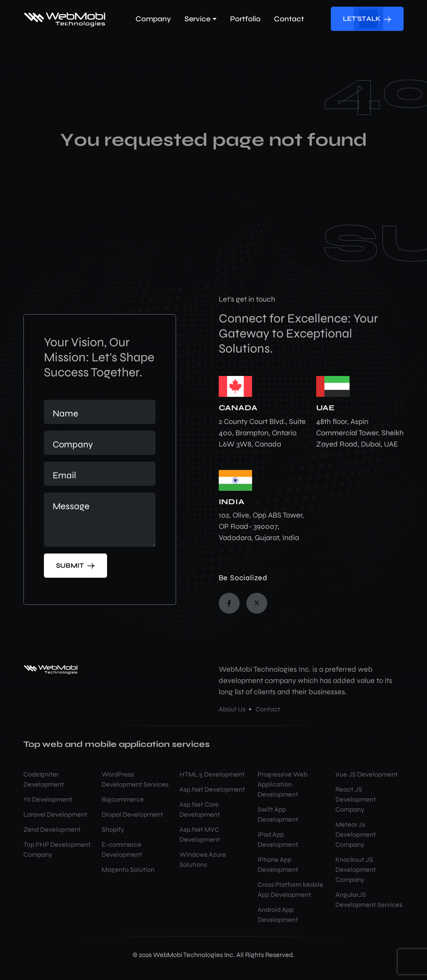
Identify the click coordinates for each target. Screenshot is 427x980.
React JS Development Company (356, 799)
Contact (268, 709)
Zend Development (52, 829)
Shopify (113, 829)
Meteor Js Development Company (356, 834)
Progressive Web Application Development (283, 784)
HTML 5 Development (212, 774)
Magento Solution (128, 870)
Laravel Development (55, 814)
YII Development (48, 799)
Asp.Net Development (212, 789)
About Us (232, 709)
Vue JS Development (367, 774)
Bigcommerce (123, 799)
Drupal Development (132, 814)
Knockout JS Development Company (356, 870)
